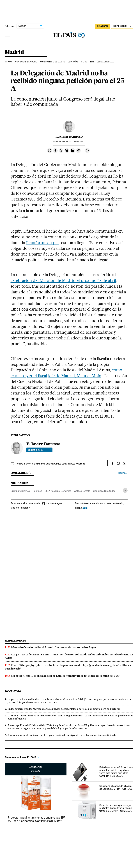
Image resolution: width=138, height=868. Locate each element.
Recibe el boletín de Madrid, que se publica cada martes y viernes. (50, 464)
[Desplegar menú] (8, 35)
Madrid (14, 52)
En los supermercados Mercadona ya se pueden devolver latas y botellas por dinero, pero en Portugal (64, 709)
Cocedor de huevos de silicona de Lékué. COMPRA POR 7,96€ (116, 787)
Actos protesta (82, 491)
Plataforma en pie (42, 243)
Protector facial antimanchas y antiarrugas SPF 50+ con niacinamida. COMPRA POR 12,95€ (37, 819)
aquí (85, 508)
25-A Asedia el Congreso (58, 491)
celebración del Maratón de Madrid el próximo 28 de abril (64, 280)
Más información (20, 508)
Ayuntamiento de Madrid (52, 62)
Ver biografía (39, 450)
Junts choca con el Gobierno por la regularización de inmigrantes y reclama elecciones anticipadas (62, 735)
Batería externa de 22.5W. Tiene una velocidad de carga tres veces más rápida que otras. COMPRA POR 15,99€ (116, 771)
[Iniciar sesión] (122, 26)
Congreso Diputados (104, 491)
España (9, 62)
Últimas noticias (105, 62)
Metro (84, 62)
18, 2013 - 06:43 (73, 142)
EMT (92, 62)
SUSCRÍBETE (103, 26)
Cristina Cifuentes (20, 491)
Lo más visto (13, 691)
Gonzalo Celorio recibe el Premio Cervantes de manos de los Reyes (54, 647)
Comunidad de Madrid (26, 62)
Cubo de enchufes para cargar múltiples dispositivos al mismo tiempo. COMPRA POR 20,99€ (116, 808)
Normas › (123, 473)
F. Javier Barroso (69, 137)
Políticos (37, 491)
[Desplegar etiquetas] (125, 490)
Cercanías (73, 62)
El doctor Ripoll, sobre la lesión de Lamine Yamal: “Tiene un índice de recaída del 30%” (66, 676)
